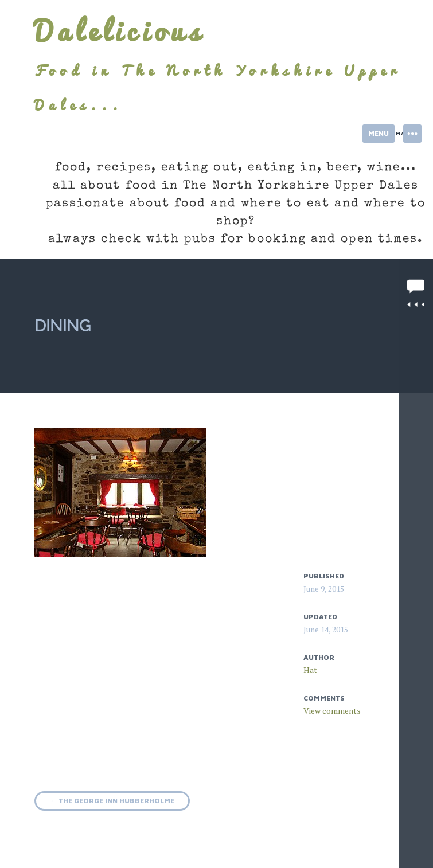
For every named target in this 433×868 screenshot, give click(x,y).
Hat (310, 670)
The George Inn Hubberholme (112, 801)
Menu (379, 133)
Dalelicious (119, 31)
